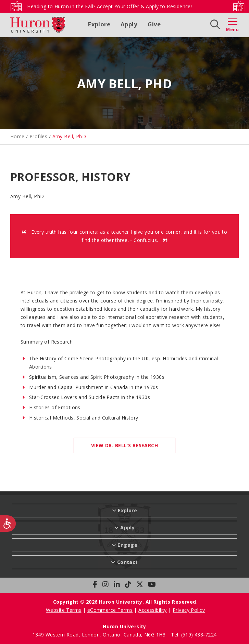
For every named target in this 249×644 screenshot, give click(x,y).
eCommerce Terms (110, 610)
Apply (129, 24)
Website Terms (64, 610)
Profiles (38, 136)
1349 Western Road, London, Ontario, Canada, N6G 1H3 (100, 635)
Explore (99, 24)
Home (17, 136)
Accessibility (152, 610)
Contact (128, 562)
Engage (127, 545)
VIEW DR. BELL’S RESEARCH (124, 445)
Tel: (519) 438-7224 (194, 635)
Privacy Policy (189, 610)
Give (154, 24)
